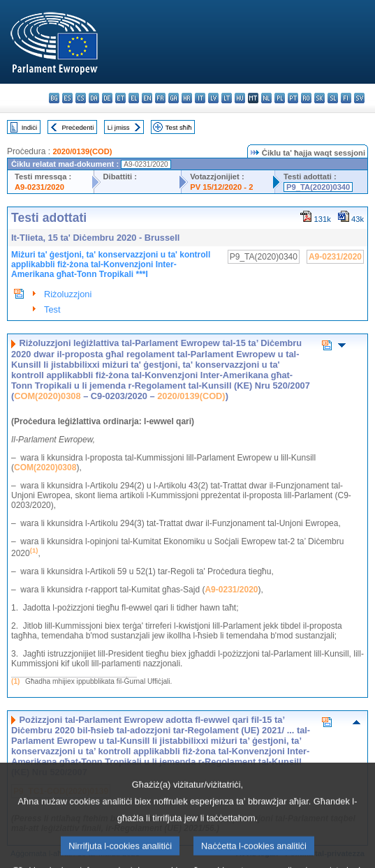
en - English (147, 98)
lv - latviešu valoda (213, 98)
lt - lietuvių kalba (227, 98)
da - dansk (94, 98)
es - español (67, 98)
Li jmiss (119, 127)
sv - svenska (359, 98)
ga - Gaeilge (174, 98)
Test (52, 309)
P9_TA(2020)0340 (318, 187)
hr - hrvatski (187, 98)
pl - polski (280, 98)
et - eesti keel (120, 98)
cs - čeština (81, 98)
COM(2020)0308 (47, 396)
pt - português (293, 98)
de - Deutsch (107, 98)
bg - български (54, 98)
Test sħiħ (179, 127)
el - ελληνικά (134, 98)
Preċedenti (78, 127)
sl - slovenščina (333, 98)
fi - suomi (346, 98)
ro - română (306, 98)
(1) (15, 681)
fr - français (160, 98)
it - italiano (200, 98)
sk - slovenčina (319, 98)
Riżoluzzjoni (68, 294)
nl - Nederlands (266, 98)
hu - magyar (240, 98)
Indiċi (29, 127)
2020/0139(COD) (82, 151)
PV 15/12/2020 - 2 (221, 187)
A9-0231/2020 (39, 187)
